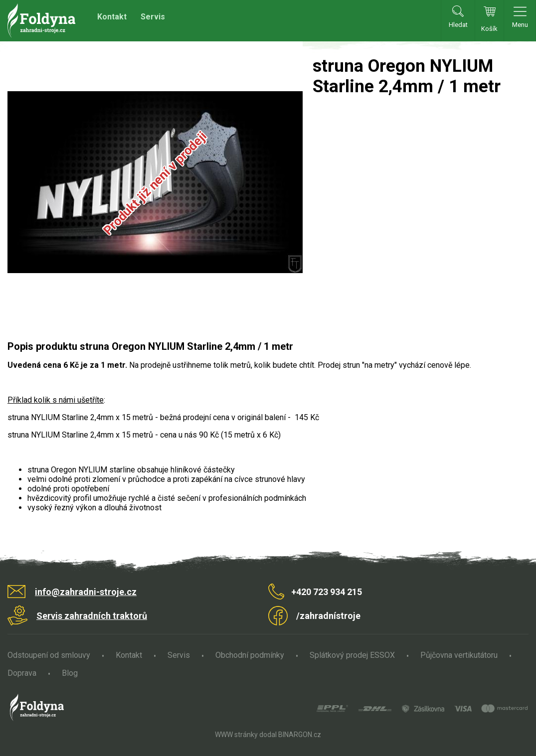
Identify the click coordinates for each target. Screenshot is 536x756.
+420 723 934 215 (327, 592)
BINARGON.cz (300, 735)
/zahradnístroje (328, 616)
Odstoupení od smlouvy (49, 655)
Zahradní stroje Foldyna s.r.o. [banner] (41, 21)
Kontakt (112, 17)
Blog (70, 673)
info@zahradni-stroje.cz (86, 592)
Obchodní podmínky (250, 655)
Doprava (22, 673)
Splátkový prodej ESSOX (352, 655)
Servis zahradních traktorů (92, 616)
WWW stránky (236, 735)
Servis (153, 17)
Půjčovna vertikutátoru (459, 655)
